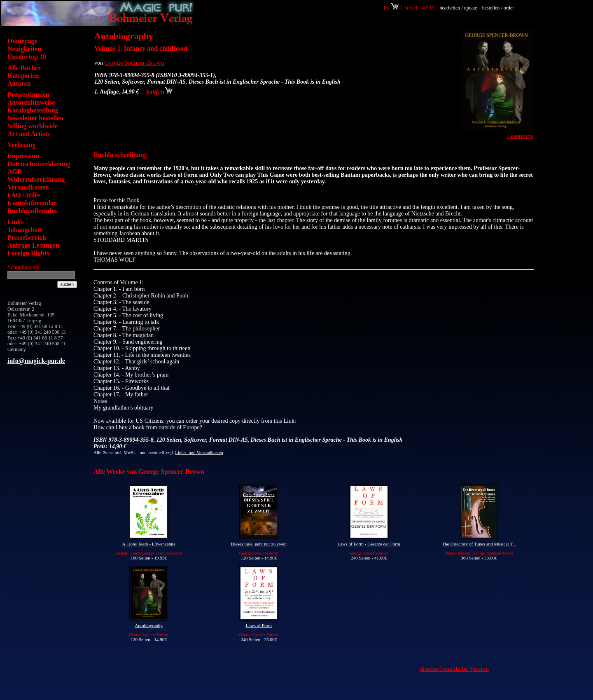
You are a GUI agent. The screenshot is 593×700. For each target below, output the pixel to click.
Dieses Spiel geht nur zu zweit (259, 544)
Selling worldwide (33, 126)
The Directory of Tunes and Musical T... (479, 544)
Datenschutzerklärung (39, 164)
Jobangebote (25, 230)
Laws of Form (259, 625)
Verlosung (22, 145)
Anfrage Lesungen (33, 245)
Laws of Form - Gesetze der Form (369, 544)
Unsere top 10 (27, 57)
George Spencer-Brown (134, 62)
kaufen (159, 91)
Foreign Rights (28, 253)
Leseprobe (520, 136)
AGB (15, 172)
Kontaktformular (32, 203)
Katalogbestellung (33, 110)
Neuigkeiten (24, 49)
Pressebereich (27, 238)
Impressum (23, 156)
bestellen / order (499, 8)
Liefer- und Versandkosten (199, 452)
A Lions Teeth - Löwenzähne (149, 544)
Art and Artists (29, 134)
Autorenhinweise (31, 102)
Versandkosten (28, 187)
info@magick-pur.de (36, 361)
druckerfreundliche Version (454, 668)
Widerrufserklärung (36, 179)
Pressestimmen (28, 95)
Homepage (22, 41)
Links (15, 222)
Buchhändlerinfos (33, 211)
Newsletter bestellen (35, 118)
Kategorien (23, 76)
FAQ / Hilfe (24, 195)
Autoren (19, 83)
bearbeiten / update (458, 8)
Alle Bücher (24, 68)
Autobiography (149, 625)
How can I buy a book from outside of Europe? (148, 427)
